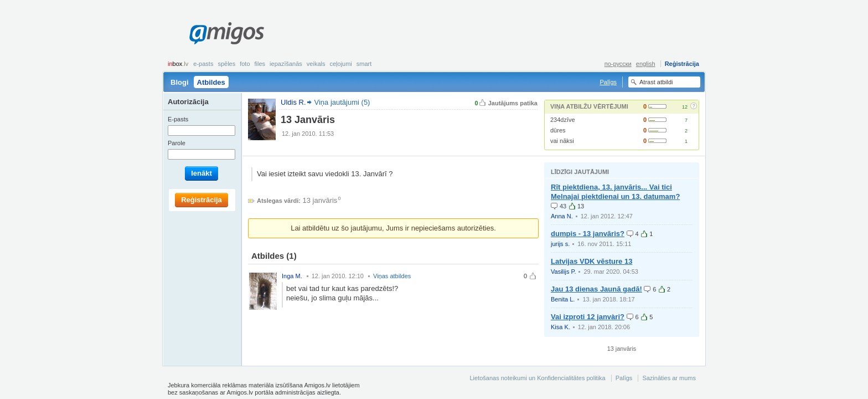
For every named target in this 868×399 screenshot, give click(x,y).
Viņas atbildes (392, 276)
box (178, 64)
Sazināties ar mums (669, 378)
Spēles (226, 64)
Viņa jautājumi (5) (342, 102)
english (646, 64)
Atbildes (211, 82)
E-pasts (203, 64)
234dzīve (563, 120)
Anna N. (562, 216)
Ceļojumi (340, 64)
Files (260, 64)
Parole (177, 143)
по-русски (618, 64)
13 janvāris (320, 200)
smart (364, 64)
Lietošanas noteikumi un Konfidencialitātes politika (537, 378)
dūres (558, 130)
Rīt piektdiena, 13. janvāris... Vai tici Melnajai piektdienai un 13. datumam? (615, 192)
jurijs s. (560, 244)
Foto (245, 64)
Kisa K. (560, 327)
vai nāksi (562, 141)
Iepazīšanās (286, 64)
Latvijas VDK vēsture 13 (591, 261)
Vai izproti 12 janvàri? (588, 317)
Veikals (316, 64)
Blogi (180, 82)
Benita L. (563, 299)
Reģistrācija (682, 64)
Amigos (227, 33)
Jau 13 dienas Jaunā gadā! (596, 289)
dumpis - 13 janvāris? (588, 234)
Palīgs (608, 82)
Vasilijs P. (563, 272)
